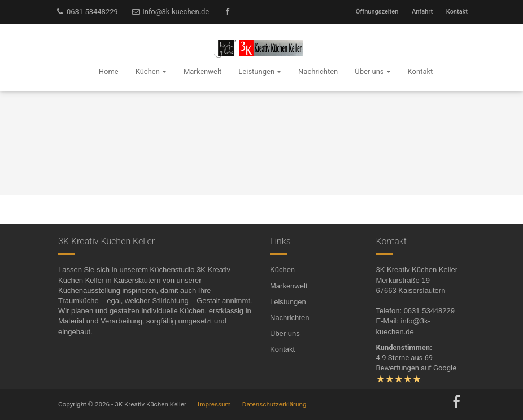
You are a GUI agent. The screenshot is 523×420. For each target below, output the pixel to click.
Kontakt (457, 12)
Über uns (285, 333)
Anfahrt (422, 12)
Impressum (214, 404)
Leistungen (288, 302)
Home (109, 71)
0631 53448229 (87, 12)
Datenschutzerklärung (274, 404)
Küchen (282, 270)
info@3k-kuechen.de (171, 12)
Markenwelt (289, 286)
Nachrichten (289, 318)
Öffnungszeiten (377, 12)
